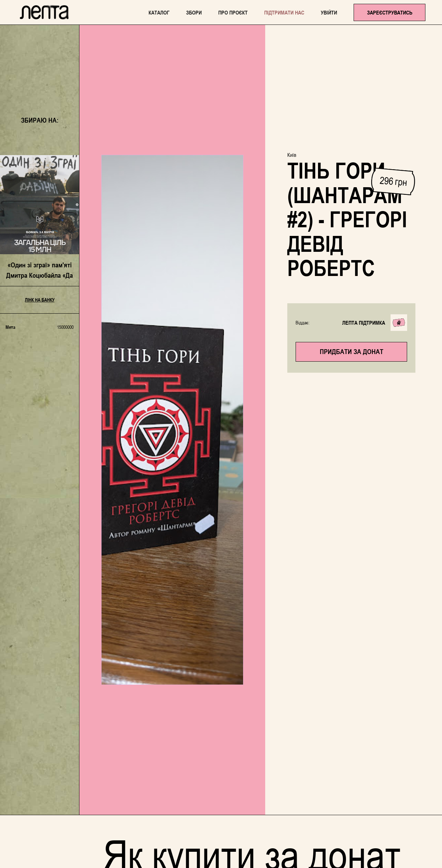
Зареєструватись (390, 12)
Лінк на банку (40, 300)
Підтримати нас (284, 12)
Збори (194, 12)
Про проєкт (233, 12)
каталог (159, 12)
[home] (44, 12)
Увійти (329, 12)
